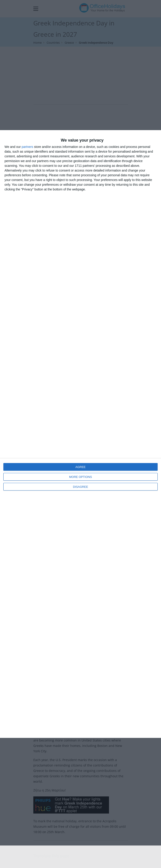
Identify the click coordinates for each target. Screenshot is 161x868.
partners (27, 147)
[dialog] (80, 434)
